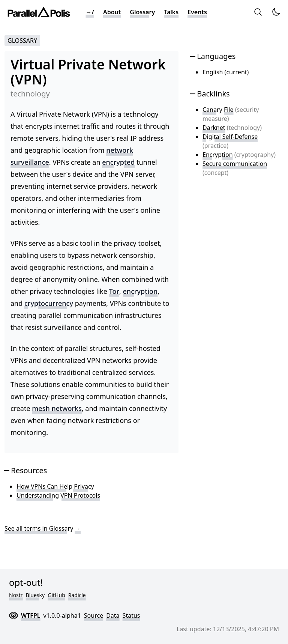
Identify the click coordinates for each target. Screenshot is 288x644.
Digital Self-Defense (230, 137)
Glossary (142, 12)
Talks (171, 12)
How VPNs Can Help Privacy (55, 486)
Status (131, 615)
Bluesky (35, 595)
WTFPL (31, 615)
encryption (140, 291)
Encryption (218, 155)
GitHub (56, 595)
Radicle (77, 595)
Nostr (16, 595)
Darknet (214, 128)
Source (94, 615)
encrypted (118, 162)
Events (197, 12)
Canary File (218, 110)
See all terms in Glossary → (43, 528)
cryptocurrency (49, 303)
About (112, 12)
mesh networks (57, 408)
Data (113, 615)
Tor (114, 291)
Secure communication (235, 164)
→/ (90, 12)
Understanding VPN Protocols (58, 495)
